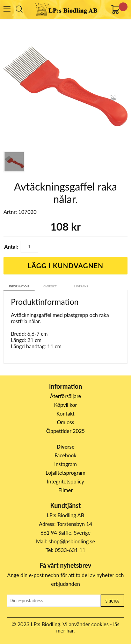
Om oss (66, 422)
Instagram (65, 464)
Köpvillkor (66, 405)
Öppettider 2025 (65, 431)
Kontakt (66, 413)
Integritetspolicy (65, 481)
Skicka (112, 601)
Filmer (65, 490)
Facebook (65, 455)
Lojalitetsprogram (66, 473)
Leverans (81, 286)
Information (19, 286)
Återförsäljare (65, 396)
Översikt (50, 286)
